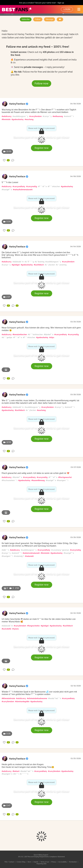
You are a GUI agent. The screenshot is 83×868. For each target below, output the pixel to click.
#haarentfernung (38, 480)
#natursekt (29, 556)
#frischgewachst (65, 477)
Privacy (54, 862)
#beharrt (16, 771)
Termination (73, 862)
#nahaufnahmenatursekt (23, 190)
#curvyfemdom (35, 116)
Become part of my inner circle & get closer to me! (41, 139)
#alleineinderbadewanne (37, 698)
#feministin (6, 119)
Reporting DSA (41, 864)
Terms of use (45, 862)
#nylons (15, 629)
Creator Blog (21, 862)
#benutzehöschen (20, 335)
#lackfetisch (39, 265)
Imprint (36, 862)
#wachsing (29, 119)
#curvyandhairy (19, 187)
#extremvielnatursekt (31, 553)
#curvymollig (32, 187)
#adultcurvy (7, 116)
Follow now (41, 83)
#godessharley (18, 119)
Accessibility (63, 862)
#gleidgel (16, 265)
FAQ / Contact (10, 862)
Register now (42, 148)
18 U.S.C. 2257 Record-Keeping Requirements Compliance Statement (42, 857)
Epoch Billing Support (41, 855)
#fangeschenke (33, 626)
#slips (52, 338)
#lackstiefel (6, 629)
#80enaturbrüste (8, 698)
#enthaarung (58, 116)
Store (30, 862)
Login (67, 9)
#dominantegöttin (22, 702)
